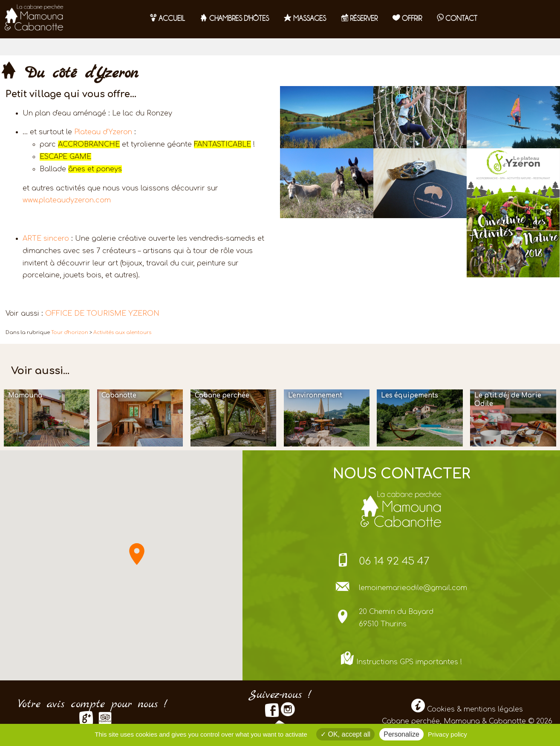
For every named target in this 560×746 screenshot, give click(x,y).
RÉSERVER (359, 18)
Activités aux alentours (122, 333)
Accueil (167, 18)
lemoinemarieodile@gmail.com (413, 588)
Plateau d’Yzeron (103, 132)
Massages (305, 18)
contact (457, 18)
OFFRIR (407, 18)
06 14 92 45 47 (394, 561)
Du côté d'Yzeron (69, 73)
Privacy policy (447, 734)
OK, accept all (345, 734)
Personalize (401, 734)
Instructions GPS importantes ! (409, 662)
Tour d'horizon (70, 333)
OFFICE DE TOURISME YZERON (102, 314)
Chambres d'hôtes (234, 18)
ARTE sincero (46, 239)
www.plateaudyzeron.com (67, 200)
